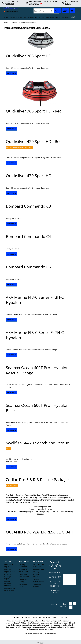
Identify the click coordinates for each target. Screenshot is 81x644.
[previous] (72, 17)
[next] (74, 17)
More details (11, 73)
